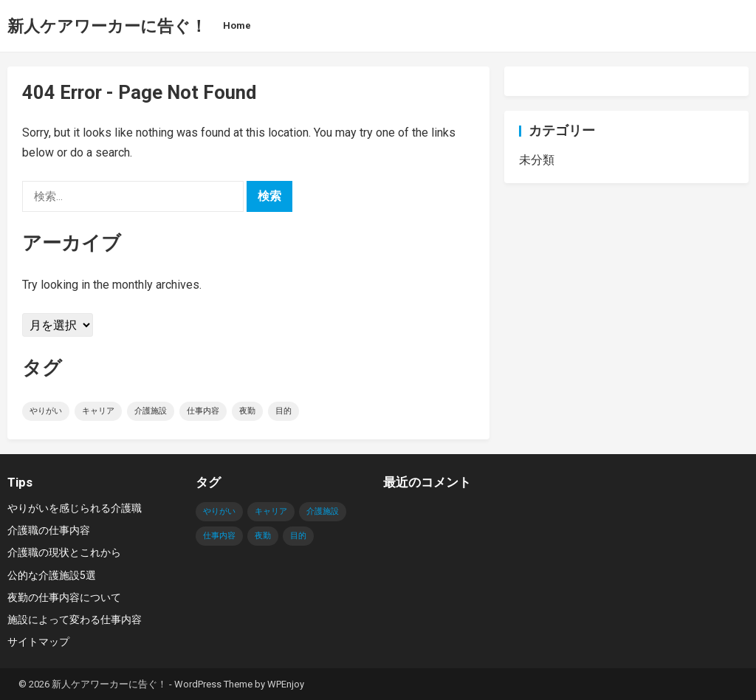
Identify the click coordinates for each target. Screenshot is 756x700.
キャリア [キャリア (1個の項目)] (98, 411)
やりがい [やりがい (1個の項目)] (46, 411)
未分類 (537, 160)
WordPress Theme (213, 684)
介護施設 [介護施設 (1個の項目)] (151, 411)
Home (237, 25)
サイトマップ (38, 642)
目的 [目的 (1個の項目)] (283, 411)
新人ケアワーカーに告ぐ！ (107, 26)
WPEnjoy (286, 684)
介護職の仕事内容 (49, 530)
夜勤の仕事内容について (64, 597)
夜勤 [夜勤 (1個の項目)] (247, 411)
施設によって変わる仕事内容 (75, 620)
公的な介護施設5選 (52, 575)
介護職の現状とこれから (64, 552)
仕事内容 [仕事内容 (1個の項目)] (203, 411)
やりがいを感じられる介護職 (75, 508)
